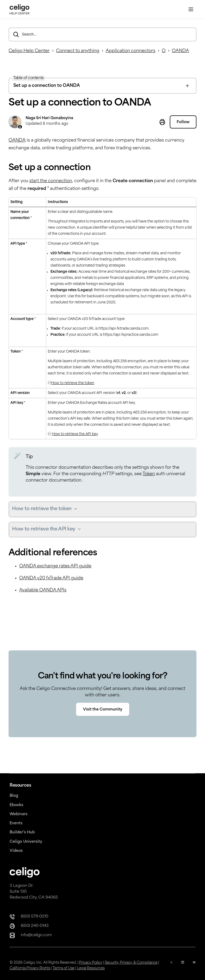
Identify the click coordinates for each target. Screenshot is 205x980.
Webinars (19, 814)
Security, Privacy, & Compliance (131, 963)
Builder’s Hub (22, 832)
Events (16, 823)
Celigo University (26, 842)
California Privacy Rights (30, 968)
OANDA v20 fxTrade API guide (51, 578)
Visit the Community (103, 710)
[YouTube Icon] (194, 966)
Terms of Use (64, 968)
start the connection (51, 181)
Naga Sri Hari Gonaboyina (49, 118)
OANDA (180, 51)
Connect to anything (78, 51)
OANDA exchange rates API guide (55, 566)
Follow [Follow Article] (183, 122)
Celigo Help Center (29, 51)
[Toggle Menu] (191, 9)
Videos (16, 851)
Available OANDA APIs (43, 590)
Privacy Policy (91, 963)
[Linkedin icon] (183, 966)
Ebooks (16, 805)
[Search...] (102, 34)
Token (149, 474)
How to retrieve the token (73, 383)
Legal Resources (91, 968)
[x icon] (171, 966)
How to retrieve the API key (75, 434)
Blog (14, 796)
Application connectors (131, 51)
